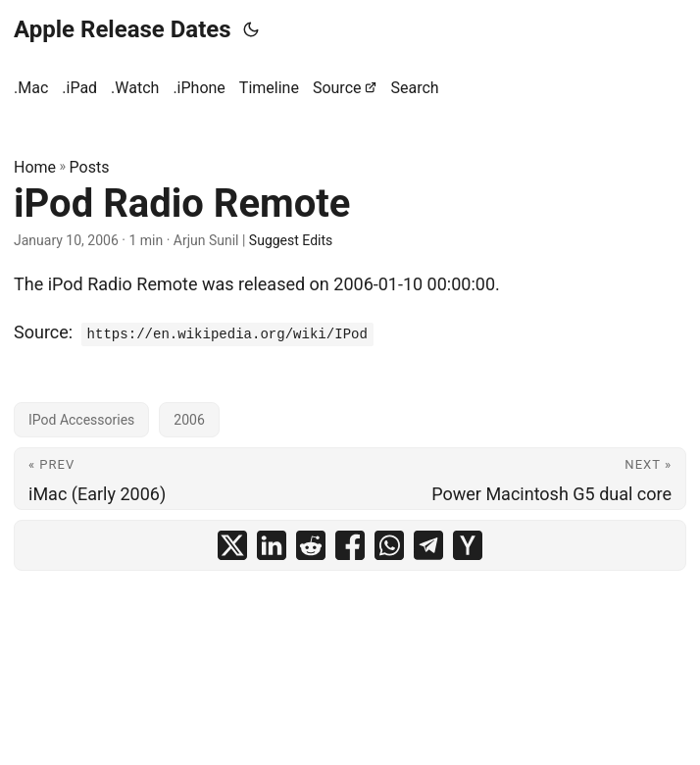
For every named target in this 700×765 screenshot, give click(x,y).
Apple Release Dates (123, 29)
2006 (189, 420)
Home (35, 167)
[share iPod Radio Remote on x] (232, 545)
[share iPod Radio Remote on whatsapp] (389, 545)
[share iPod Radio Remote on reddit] (311, 545)
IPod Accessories (81, 420)
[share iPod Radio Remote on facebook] (350, 545)
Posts (90, 167)
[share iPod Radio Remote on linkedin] (272, 545)
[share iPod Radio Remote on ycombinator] (468, 545)
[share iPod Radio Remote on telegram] (428, 545)
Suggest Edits (291, 240)
